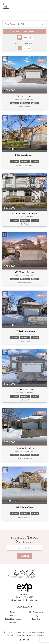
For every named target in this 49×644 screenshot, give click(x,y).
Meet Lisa (13, 616)
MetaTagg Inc (39, 635)
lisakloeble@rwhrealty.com (24, 600)
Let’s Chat (36, 619)
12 (20, 48)
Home (13, 612)
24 (24, 48)
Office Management (13, 619)
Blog (36, 616)
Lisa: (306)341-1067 (25, 597)
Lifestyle (13, 623)
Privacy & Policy (11, 635)
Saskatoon (24, 594)
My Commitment (36, 612)
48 (29, 48)
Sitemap (21, 635)
